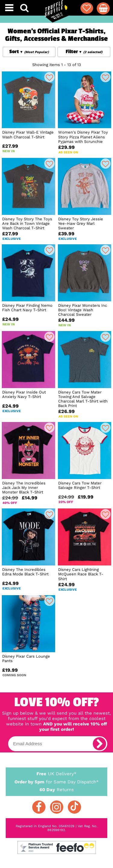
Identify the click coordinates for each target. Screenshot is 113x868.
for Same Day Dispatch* (57, 781)
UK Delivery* (57, 773)
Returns (57, 789)
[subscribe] (99, 744)
